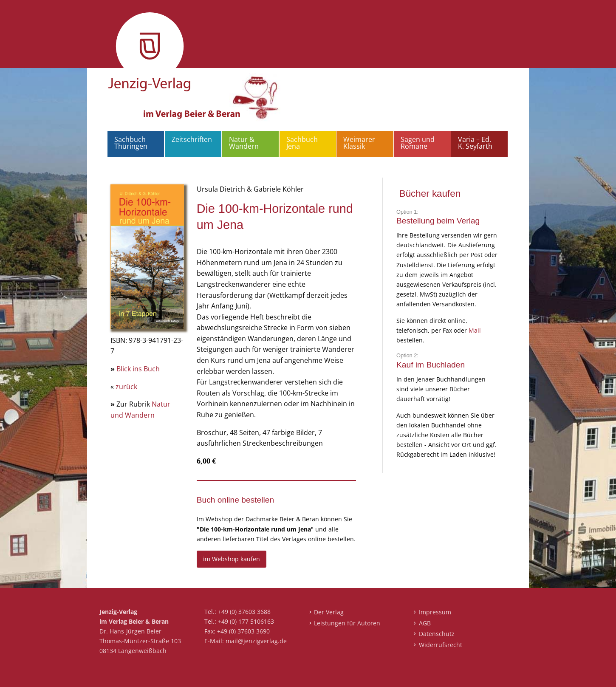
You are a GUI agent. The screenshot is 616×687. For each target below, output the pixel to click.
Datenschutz (437, 634)
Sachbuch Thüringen (131, 143)
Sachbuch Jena (302, 143)
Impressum (435, 612)
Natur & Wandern (244, 143)
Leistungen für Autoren (347, 623)
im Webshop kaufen (232, 559)
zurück (126, 387)
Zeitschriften (192, 139)
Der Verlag (329, 612)
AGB (425, 623)
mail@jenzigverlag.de (256, 641)
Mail (475, 330)
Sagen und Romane (418, 143)
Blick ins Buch (138, 369)
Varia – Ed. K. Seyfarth (475, 143)
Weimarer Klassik (359, 143)
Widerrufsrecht (441, 645)
